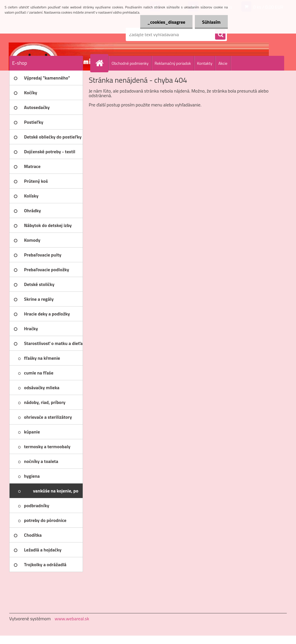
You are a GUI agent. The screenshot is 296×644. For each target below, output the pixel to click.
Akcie (223, 63)
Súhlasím (211, 22)
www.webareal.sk (72, 619)
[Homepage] (102, 63)
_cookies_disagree (166, 22)
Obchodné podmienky (130, 63)
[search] (220, 35)
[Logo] (49, 34)
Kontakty (205, 63)
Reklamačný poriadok (173, 63)
